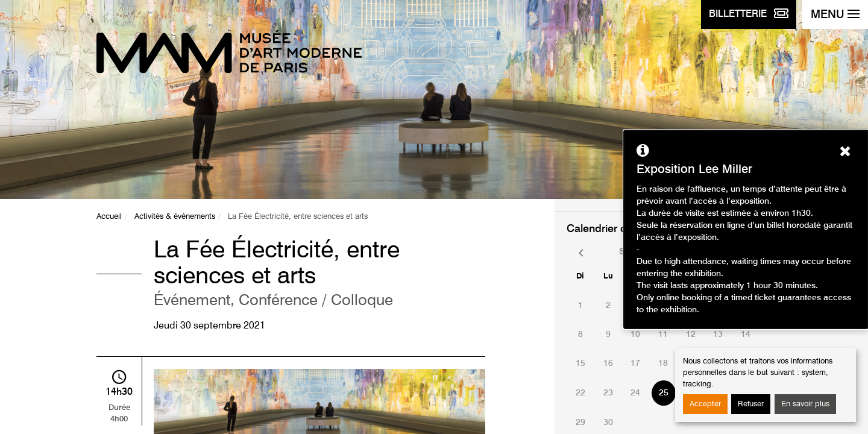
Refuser (751, 404)
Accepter (705, 404)
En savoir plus (805, 404)
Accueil (109, 217)
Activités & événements (175, 217)
